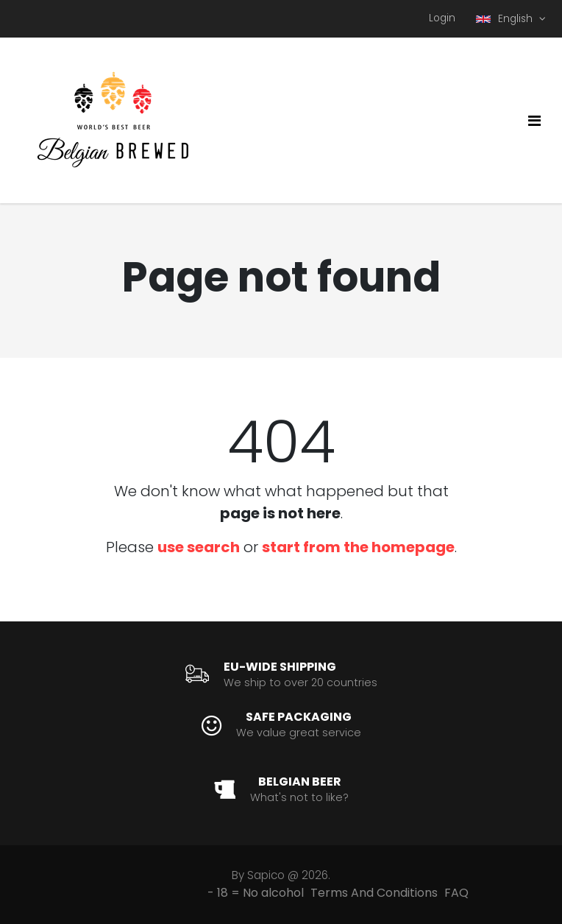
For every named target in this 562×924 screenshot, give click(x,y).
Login (442, 18)
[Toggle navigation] (534, 121)
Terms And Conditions (374, 893)
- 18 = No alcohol (256, 893)
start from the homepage (358, 547)
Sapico (266, 875)
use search (199, 547)
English (506, 19)
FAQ (456, 893)
